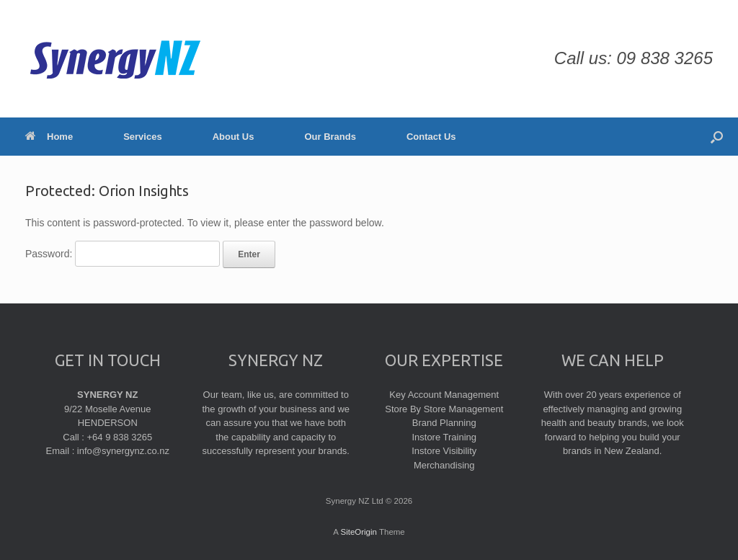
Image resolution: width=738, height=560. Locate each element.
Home (49, 137)
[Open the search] (717, 137)
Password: (123, 254)
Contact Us (431, 137)
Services (143, 137)
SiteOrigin (359, 532)
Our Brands (330, 137)
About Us (234, 137)
